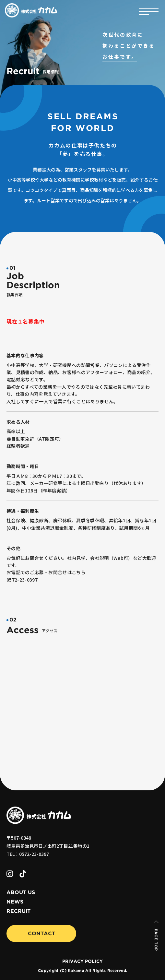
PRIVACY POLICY (82, 962)
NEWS (15, 902)
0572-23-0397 (22, 580)
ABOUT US (21, 892)
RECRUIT (18, 911)
